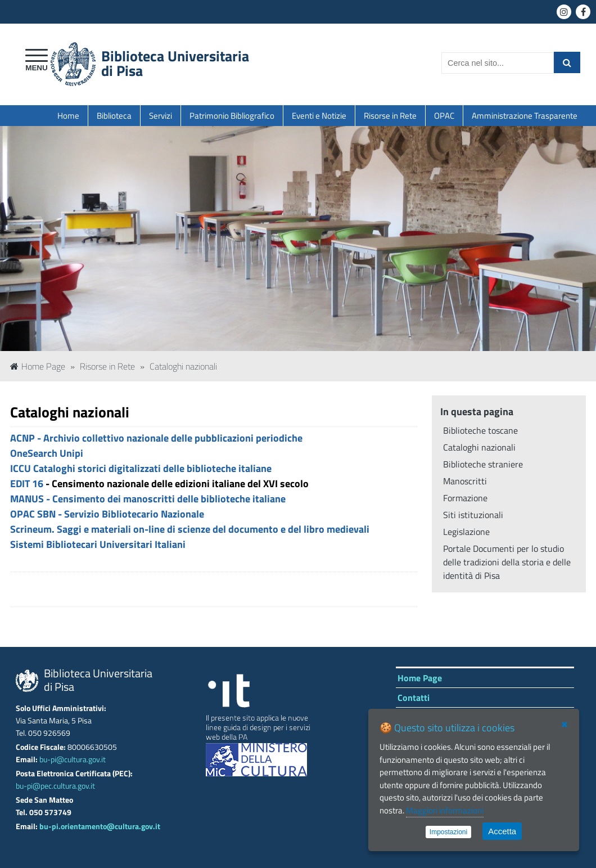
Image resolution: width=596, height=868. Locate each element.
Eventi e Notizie (319, 116)
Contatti (414, 698)
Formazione (465, 498)
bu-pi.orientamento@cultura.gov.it (100, 826)
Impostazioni (448, 832)
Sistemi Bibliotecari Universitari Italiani (98, 544)
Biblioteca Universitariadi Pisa (175, 63)
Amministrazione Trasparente (525, 116)
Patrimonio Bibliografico (232, 116)
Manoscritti (465, 481)
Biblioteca (114, 116)
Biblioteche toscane (480, 430)
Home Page (38, 366)
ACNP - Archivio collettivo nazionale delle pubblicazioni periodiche (156, 438)
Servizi (161, 116)
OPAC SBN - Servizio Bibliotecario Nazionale (107, 514)
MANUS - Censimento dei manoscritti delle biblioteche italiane (148, 499)
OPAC (444, 116)
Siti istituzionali (473, 515)
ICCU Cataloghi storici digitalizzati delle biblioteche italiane (141, 468)
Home (68, 116)
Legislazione (466, 532)
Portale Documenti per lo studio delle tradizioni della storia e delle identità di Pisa (507, 562)
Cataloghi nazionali (183, 366)
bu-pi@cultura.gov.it (73, 759)
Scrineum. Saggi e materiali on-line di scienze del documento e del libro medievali (190, 529)
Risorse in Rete (390, 116)
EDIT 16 (27, 484)
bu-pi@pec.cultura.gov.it (55, 786)
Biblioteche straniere (483, 464)
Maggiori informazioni (445, 810)
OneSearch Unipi (47, 453)
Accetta (502, 831)
